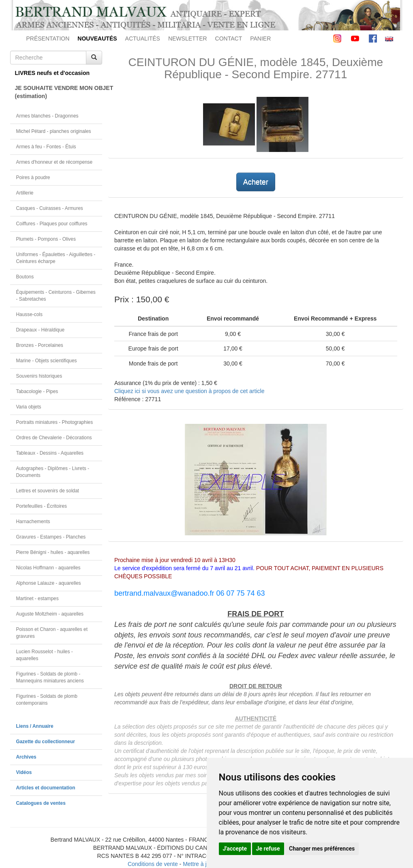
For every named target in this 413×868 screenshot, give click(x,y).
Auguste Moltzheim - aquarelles (50, 614)
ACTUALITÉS (143, 38)
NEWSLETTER (188, 38)
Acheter (256, 182)
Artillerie (25, 193)
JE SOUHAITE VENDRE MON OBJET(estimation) (59, 92)
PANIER (260, 38)
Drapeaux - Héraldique (41, 330)
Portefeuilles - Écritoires (42, 506)
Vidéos (24, 772)
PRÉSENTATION (48, 38)
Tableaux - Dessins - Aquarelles (50, 453)
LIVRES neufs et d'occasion (52, 73)
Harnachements (33, 522)
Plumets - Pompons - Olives (46, 239)
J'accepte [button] (235, 849)
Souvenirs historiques (39, 376)
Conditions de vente (153, 864)
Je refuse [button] (268, 849)
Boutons (25, 277)
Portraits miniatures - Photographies (55, 422)
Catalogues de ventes (41, 803)
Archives (26, 757)
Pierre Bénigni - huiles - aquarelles (53, 552)
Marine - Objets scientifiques (47, 361)
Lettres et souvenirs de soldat (48, 491)
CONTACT (229, 38)
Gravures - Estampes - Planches (51, 537)
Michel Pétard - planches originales (54, 131)
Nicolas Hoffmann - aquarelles (48, 568)
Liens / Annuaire (35, 726)
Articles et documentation (46, 788)
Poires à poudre (33, 177)
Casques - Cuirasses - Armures (50, 208)
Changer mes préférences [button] (322, 849)
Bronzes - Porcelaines (40, 345)
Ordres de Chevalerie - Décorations (54, 438)
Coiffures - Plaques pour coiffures (52, 224)
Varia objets (29, 407)
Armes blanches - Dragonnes (47, 116)
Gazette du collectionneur (46, 742)
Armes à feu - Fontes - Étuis (46, 147)
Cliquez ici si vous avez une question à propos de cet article (189, 391)
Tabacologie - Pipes (37, 391)
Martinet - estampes (37, 599)
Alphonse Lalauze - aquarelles (49, 583)
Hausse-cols (29, 314)
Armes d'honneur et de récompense (55, 162)
